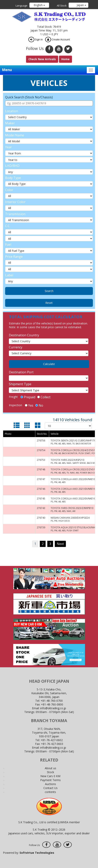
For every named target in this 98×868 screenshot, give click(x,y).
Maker (10, 123)
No (39, 405)
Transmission (15, 214)
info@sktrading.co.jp (53, 708)
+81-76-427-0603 (52, 744)
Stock (50, 772)
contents (50, 792)
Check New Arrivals (42, 59)
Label (9, 275)
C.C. (8, 226)
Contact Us (50, 788)
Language (21, 6)
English (39, 5)
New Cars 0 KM (50, 776)
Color (9, 190)
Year (8, 147)
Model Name (15, 135)
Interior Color (15, 202)
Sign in (36, 39)
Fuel (8, 244)
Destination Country (24, 335)
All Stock (62, 6)
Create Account (57, 39)
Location (12, 111)
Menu (7, 70)
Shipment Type (20, 384)
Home (65, 59)
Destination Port (21, 372)
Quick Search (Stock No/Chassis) (29, 97)
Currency (16, 347)
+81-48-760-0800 (52, 704)
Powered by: (29, 853)
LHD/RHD (12, 166)
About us (50, 768)
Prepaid (28, 397)
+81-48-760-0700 (52, 701)
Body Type (13, 178)
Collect (44, 397)
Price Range (14, 257)
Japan (81, 5)
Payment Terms (50, 780)
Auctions (50, 784)
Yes (29, 405)
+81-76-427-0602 (52, 740)
